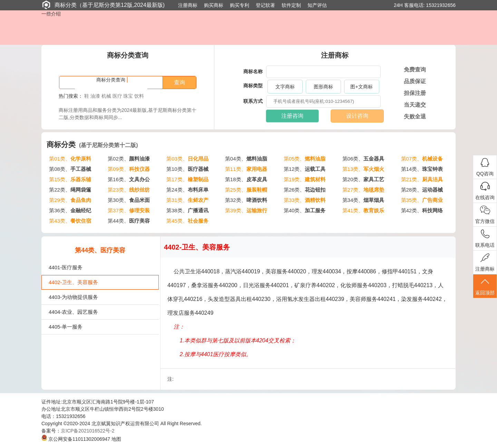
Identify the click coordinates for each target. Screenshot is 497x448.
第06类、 (363, 159)
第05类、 (305, 159)
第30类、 (129, 200)
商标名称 (253, 71)
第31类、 (187, 200)
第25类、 (246, 190)
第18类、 (246, 179)
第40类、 (305, 210)
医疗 (117, 96)
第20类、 (363, 179)
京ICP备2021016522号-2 (88, 431)
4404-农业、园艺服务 (73, 312)
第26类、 (305, 190)
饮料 (139, 96)
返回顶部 (485, 286)
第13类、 (363, 169)
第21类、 (422, 179)
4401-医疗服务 (66, 267)
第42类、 (422, 210)
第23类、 (129, 190)
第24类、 (187, 190)
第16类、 (129, 179)
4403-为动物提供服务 (73, 297)
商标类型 (253, 86)
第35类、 (422, 200)
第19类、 (305, 179)
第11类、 (246, 169)
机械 (106, 96)
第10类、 (187, 169)
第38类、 (187, 210)
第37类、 (129, 210)
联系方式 (253, 101)
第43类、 (70, 221)
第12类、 (305, 169)
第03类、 (187, 159)
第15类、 (70, 179)
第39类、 (246, 210)
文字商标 (285, 87)
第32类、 (246, 200)
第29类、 (70, 200)
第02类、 (129, 159)
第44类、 (129, 221)
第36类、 (70, 210)
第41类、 (363, 210)
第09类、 (129, 169)
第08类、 (70, 169)
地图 (116, 439)
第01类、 (70, 159)
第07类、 (422, 159)
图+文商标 (361, 87)
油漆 (95, 96)
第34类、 (363, 200)
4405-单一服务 (66, 327)
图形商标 (323, 87)
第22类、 (70, 190)
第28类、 (422, 190)
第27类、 (363, 190)
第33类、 (305, 200)
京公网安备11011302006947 (76, 439)
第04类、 (246, 159)
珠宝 (128, 96)
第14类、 (422, 169)
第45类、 (187, 221)
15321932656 (441, 5)
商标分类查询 (111, 80)
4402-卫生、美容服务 (73, 282)
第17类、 (187, 179)
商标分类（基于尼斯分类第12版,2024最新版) (103, 5)
